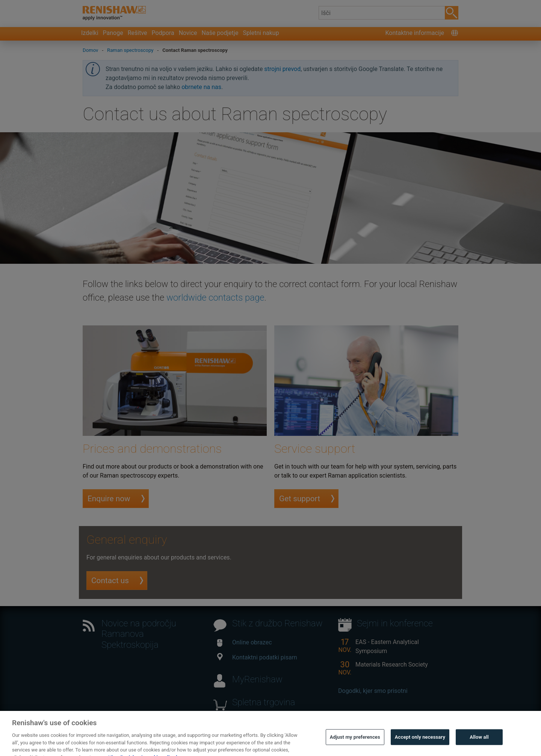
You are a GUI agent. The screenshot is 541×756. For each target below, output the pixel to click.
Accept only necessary (420, 742)
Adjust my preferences (355, 742)
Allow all (479, 742)
